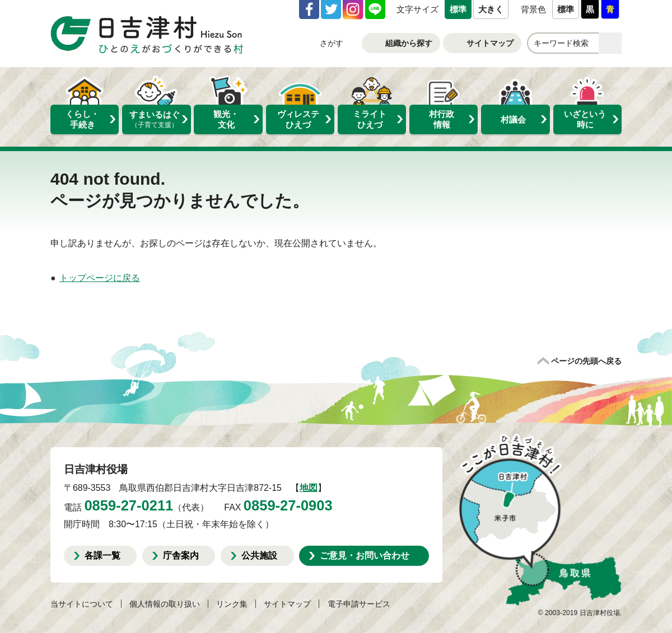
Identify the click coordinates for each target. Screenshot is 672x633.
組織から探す (409, 43)
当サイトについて (82, 604)
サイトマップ (490, 43)
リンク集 (232, 604)
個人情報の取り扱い (165, 604)
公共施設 (259, 555)
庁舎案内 (181, 555)
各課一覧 (102, 555)
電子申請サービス (359, 604)
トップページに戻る (100, 278)
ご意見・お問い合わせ (365, 555)
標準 (458, 9)
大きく (491, 9)
